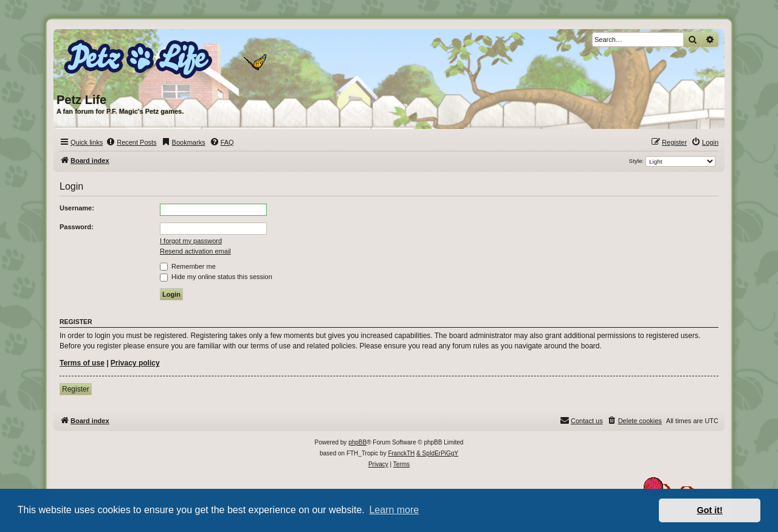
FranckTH (401, 453)
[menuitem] (131, 142)
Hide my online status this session (216, 277)
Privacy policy (135, 363)
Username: (77, 208)
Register (76, 389)
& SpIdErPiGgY (437, 453)
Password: (77, 227)
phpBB (357, 442)
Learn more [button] (394, 510)
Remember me (188, 266)
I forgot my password (191, 241)
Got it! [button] (710, 510)
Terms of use (82, 363)
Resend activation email (195, 251)
